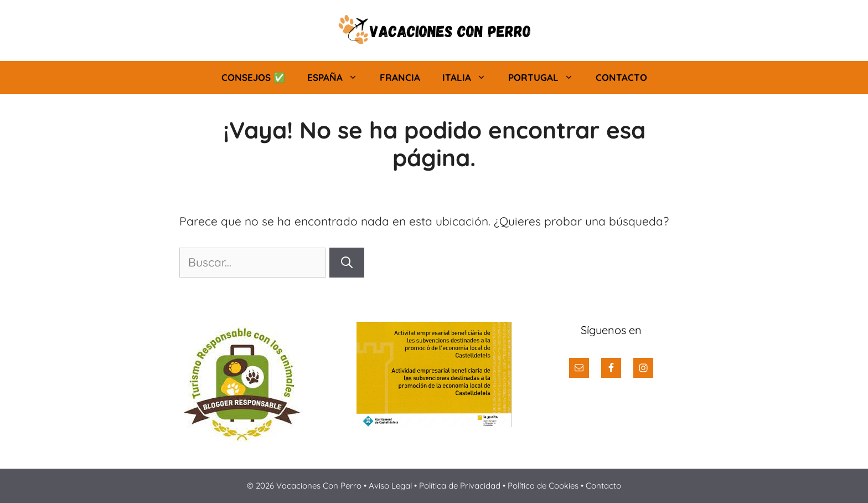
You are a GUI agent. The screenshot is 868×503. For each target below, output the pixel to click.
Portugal (546, 78)
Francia (400, 77)
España (338, 78)
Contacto (621, 77)
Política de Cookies (543, 486)
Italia (470, 78)
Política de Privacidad (460, 486)
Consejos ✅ (253, 77)
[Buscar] (347, 263)
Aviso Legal (391, 486)
